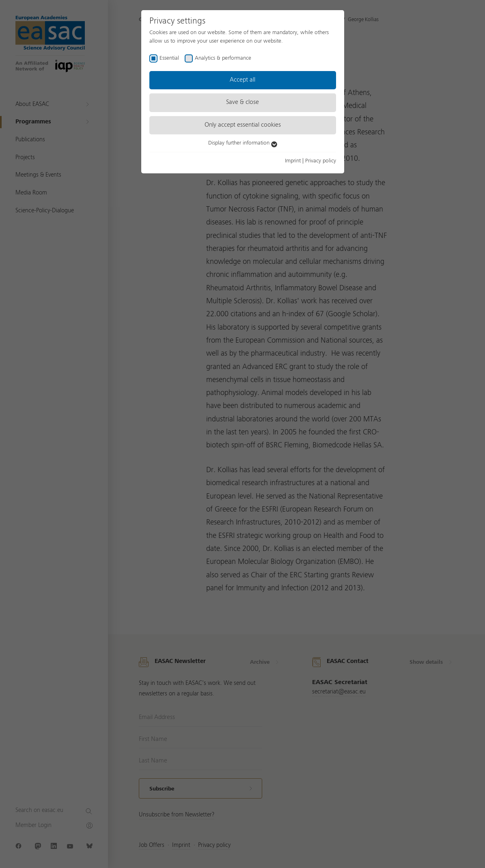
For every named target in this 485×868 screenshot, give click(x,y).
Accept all (242, 80)
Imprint (293, 161)
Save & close (242, 102)
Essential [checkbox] (169, 58)
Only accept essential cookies (243, 125)
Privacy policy (321, 161)
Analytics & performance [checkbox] (223, 58)
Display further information (243, 143)
